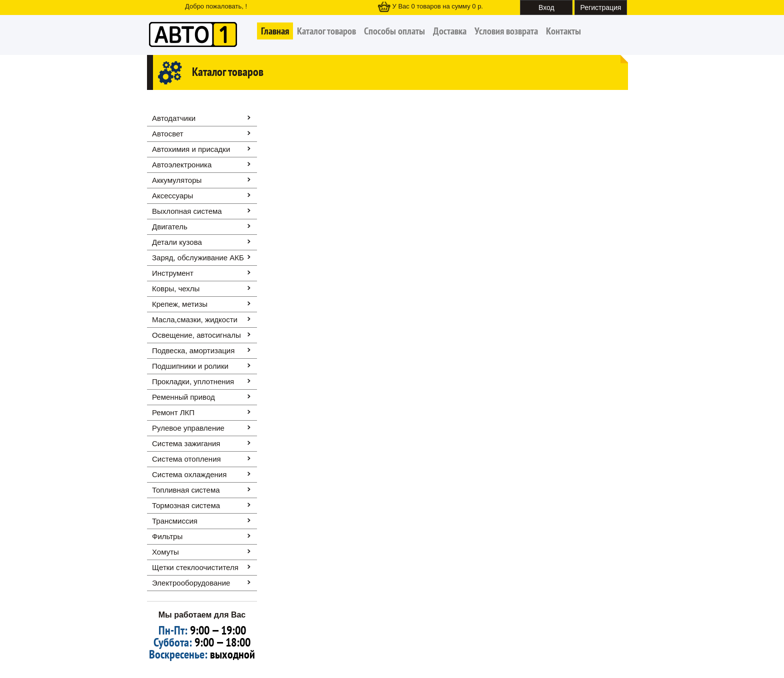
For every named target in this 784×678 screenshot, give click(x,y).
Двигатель (170, 227)
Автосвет (168, 134)
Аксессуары (172, 196)
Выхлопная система (187, 211)
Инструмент (173, 273)
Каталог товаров (326, 31)
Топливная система (186, 490)
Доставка (450, 31)
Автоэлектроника (182, 165)
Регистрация (601, 7)
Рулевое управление (188, 428)
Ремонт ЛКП (173, 412)
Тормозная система (186, 505)
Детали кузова (177, 242)
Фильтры (167, 536)
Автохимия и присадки (191, 149)
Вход (546, 7)
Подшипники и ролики (190, 366)
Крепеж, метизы (180, 304)
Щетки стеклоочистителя (195, 567)
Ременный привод (183, 397)
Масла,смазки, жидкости (195, 320)
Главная (275, 31)
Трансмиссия (175, 521)
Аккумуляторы (177, 180)
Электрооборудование (191, 583)
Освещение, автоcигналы (196, 335)
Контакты (563, 31)
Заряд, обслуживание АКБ (198, 258)
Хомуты (165, 552)
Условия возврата (506, 31)
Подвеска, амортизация (193, 350)
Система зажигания (186, 443)
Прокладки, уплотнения (193, 381)
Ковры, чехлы (176, 289)
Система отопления (186, 459)
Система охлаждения (189, 474)
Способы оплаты (394, 31)
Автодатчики (174, 118)
